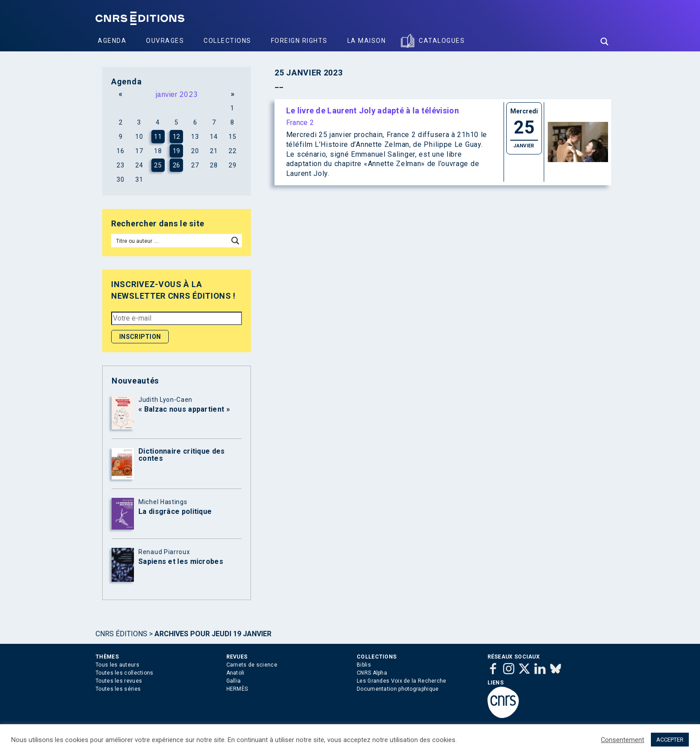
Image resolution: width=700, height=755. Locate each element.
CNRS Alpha (372, 673)
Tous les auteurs (117, 665)
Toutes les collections (125, 673)
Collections (227, 41)
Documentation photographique (398, 689)
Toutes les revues (119, 681)
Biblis (364, 665)
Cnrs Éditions (121, 634)
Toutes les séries (118, 689)
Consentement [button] (623, 740)
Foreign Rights (299, 41)
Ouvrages (165, 41)
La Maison (367, 41)
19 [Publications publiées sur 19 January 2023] (177, 151)
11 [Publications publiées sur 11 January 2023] (158, 137)
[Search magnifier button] (604, 42)
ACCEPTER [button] (670, 740)
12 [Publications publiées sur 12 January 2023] (177, 137)
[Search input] (170, 241)
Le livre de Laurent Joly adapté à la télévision (373, 111)
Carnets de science (252, 665)
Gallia (234, 681)
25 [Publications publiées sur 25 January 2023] (158, 165)
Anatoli (235, 673)
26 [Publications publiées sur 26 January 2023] (177, 165)
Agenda (112, 41)
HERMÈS (237, 689)
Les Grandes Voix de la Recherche (402, 681)
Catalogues (442, 41)
